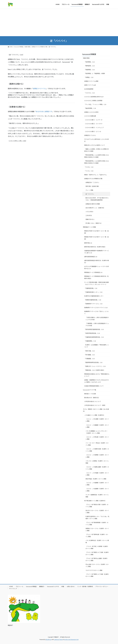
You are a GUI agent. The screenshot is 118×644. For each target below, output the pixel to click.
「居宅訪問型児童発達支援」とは (94, 329)
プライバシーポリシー (102, 586)
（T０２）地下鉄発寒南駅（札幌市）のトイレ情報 (97, 524)
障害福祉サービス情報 (89, 227)
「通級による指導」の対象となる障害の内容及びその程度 (96, 150)
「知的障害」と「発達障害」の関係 (95, 73)
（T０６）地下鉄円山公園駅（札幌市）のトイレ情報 (97, 559)
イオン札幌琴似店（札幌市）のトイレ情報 (97, 541)
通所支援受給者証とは (91, 257)
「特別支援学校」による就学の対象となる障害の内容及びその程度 (96, 162)
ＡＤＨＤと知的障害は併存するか (94, 97)
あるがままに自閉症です (44, 111)
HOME (11, 586)
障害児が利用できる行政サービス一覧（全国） (97, 232)
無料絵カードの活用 (90, 394)
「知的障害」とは (89, 62)
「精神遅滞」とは (89, 66)
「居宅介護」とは (89, 351)
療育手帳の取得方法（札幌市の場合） (95, 247)
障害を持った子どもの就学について (95, 145)
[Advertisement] (59, 22)
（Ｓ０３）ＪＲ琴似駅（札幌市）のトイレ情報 (97, 438)
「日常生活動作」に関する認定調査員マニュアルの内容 (97, 318)
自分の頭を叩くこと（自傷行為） (95, 208)
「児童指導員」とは (90, 341)
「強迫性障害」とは (90, 108)
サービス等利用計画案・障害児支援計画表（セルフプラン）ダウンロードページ (97, 283)
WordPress (49, 639)
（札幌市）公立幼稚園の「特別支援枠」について (97, 346)
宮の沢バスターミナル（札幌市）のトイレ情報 (97, 512)
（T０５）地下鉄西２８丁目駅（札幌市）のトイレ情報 (97, 553)
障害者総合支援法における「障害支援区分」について (97, 375)
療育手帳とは (88, 243)
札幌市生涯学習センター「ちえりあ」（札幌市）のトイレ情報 (97, 517)
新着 (63, 586)
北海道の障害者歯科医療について (94, 386)
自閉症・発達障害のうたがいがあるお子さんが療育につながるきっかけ (97, 381)
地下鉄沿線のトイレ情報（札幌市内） (95, 501)
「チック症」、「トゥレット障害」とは (95, 104)
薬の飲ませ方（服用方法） (92, 398)
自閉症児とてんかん (90, 135)
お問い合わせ (71, 586)
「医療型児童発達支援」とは (93, 300)
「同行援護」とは (89, 355)
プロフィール (19, 586)
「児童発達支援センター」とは (93, 292)
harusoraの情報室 (89, 54)
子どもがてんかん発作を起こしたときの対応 (97, 140)
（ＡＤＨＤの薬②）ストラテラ (93, 124)
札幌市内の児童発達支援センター (94, 296)
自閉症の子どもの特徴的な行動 (93, 179)
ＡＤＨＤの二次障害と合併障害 (93, 101)
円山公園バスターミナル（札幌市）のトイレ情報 (97, 565)
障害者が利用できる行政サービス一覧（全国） (97, 238)
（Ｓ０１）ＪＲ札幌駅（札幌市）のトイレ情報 (97, 420)
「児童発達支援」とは (91, 288)
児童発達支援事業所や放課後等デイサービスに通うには (97, 252)
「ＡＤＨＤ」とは (89, 93)
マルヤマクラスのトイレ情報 (94, 570)
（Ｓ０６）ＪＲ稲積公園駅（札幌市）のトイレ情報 (97, 468)
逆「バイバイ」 (90, 194)
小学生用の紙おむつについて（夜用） (95, 405)
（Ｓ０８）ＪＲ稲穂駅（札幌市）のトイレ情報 (97, 484)
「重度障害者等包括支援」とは (93, 362)
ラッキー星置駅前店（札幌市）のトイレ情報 (97, 496)
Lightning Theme (58, 639)
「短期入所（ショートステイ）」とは (95, 366)
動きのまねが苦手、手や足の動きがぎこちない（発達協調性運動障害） (97, 199)
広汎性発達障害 (89, 89)
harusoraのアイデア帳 (90, 390)
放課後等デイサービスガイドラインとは (96, 307)
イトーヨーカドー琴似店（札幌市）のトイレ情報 (97, 444)
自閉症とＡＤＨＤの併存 (91, 112)
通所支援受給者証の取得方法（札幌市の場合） (97, 261)
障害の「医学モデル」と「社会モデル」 (96, 175)
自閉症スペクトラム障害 (91, 81)
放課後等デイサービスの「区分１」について (97, 312)
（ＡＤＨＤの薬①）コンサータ (93, 120)
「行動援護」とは (89, 359)
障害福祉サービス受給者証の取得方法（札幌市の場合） (97, 277)
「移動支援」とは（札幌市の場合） (95, 370)
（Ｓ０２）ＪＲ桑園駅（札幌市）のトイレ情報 (97, 426)
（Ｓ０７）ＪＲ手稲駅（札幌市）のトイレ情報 (97, 474)
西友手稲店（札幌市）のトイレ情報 (96, 479)
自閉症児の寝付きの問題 (93, 204)
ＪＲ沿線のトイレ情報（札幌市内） (95, 415)
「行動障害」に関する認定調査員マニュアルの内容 (97, 324)
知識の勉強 (86, 58)
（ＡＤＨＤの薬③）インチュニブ (94, 127)
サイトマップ (13, 589)
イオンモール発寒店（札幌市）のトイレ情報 (97, 462)
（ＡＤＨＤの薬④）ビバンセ (93, 131)
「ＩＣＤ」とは (89, 171)
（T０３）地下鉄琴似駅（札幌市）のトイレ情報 (97, 535)
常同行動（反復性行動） (93, 186)
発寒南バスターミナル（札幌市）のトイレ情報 (97, 529)
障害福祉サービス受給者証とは (93, 272)
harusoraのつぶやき (53, 586)
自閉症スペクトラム (39, 88)
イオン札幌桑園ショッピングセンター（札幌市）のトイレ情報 (97, 432)
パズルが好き (89, 212)
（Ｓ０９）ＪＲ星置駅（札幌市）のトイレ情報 (97, 490)
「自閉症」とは (89, 77)
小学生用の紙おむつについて (93, 401)
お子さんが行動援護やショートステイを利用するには (97, 267)
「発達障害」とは (89, 70)
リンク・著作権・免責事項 (85, 586)
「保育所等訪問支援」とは (92, 333)
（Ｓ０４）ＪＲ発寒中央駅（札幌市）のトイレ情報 (97, 450)
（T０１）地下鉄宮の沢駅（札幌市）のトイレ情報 (97, 506)
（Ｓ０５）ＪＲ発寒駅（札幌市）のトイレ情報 (97, 456)
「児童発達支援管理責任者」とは (94, 337)
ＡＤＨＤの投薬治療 (90, 116)
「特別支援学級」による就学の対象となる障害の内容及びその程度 (96, 156)
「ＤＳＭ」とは (89, 167)
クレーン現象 (89, 190)
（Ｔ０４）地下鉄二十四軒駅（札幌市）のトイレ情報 (97, 547)
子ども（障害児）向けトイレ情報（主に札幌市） (96, 410)
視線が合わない (90, 219)
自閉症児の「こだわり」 (93, 182)
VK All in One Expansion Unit (71, 639)
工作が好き (89, 215)
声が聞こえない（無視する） (94, 223)
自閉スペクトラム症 (90, 85)
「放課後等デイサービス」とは (93, 304)
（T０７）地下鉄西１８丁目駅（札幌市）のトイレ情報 (97, 575)
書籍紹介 (42, 586)
